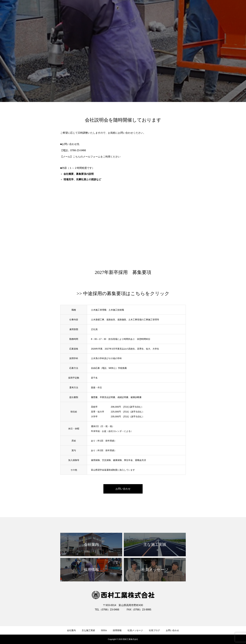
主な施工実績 (88, 630)
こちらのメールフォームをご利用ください (97, 157)
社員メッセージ (135, 630)
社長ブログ (154, 630)
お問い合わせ (172, 630)
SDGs (104, 630)
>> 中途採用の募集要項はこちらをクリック (123, 293)
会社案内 (71, 630)
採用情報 (117, 630)
